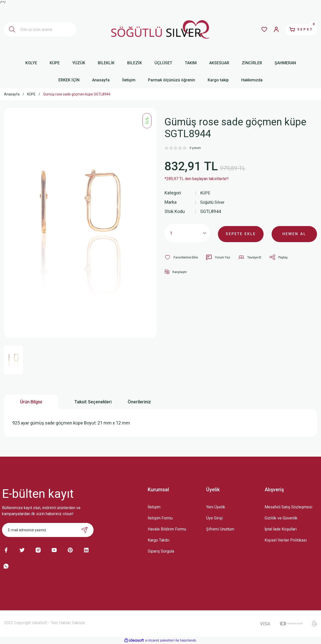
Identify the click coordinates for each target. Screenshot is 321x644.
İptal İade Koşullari (281, 529)
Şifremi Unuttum (220, 529)
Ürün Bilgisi (31, 402)
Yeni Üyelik (216, 507)
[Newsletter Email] (48, 530)
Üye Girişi (214, 518)
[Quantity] (187, 233)
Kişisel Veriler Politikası (286, 540)
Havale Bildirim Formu (167, 529)
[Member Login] (270, 29)
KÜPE (206, 193)
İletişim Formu (160, 518)
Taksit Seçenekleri (93, 402)
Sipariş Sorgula (161, 551)
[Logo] (161, 30)
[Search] (40, 29)
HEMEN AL (294, 233)
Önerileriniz (139, 402)
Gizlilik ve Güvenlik (281, 518)
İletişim (154, 507)
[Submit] (85, 530)
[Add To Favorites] (182, 257)
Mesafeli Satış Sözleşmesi (288, 507)
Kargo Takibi (158, 540)
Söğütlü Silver (214, 202)
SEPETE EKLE (241, 233)
